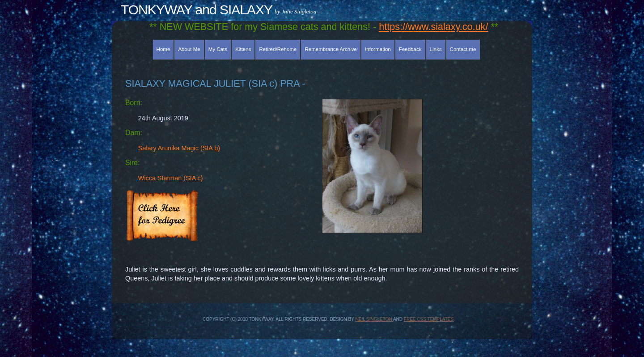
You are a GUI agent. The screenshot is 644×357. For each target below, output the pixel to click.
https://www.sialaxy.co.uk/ (433, 27)
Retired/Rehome (278, 49)
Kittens (243, 49)
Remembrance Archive (331, 49)
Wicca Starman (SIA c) (171, 178)
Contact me (463, 49)
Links (436, 49)
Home (163, 49)
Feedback (410, 49)
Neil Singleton (374, 319)
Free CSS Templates (429, 319)
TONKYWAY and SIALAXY (197, 10)
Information (378, 49)
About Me (189, 49)
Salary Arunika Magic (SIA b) (179, 148)
